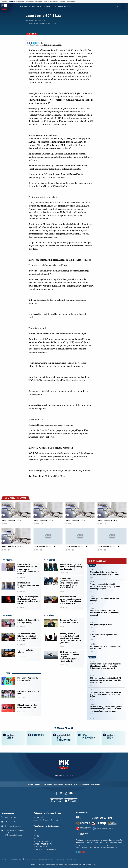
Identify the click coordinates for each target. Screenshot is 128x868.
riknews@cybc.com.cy (13, 826)
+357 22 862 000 (10, 817)
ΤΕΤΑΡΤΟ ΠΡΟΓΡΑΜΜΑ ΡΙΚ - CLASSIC (48, 850)
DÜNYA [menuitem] (61, 7)
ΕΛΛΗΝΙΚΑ (59, 776)
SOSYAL (9, 616)
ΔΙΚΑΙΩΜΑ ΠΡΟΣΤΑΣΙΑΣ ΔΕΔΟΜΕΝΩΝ (12, 859)
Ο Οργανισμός (39, 817)
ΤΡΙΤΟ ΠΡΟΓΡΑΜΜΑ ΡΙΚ (43, 847)
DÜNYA (51, 616)
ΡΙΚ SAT (36, 839)
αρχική (5, 2)
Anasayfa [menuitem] (19, 7)
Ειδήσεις (39, 784)
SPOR (8, 673)
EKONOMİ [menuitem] (47, 7)
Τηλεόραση (48, 784)
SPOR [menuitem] (66, 7)
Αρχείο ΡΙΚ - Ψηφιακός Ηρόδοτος (46, 820)
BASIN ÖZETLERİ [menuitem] (30, 7)
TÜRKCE (70, 776)
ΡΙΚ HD (36, 836)
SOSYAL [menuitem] (54, 7)
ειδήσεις (12, 2)
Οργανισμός (96, 784)
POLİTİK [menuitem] (40, 7)
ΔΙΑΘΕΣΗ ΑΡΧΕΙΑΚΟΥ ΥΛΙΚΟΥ (46, 859)
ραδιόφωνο (30, 2)
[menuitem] (70, 7)
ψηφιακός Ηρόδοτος (51, 2)
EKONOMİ (52, 560)
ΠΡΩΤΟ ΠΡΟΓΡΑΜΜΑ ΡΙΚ (43, 842)
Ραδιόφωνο (59, 784)
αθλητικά (39, 2)
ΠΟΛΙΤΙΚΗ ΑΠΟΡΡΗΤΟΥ (31, 859)
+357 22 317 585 (10, 822)
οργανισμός (71, 2)
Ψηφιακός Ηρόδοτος (81, 784)
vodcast (63, 2)
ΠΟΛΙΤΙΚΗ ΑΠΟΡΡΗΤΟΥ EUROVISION (66, 859)
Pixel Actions (86, 865)
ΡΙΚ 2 (35, 833)
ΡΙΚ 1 (35, 831)
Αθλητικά (68, 784)
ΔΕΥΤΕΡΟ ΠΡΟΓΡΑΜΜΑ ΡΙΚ (44, 844)
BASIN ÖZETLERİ (32, 34)
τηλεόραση (20, 2)
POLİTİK (9, 560)
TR (118, 7)
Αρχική (31, 784)
